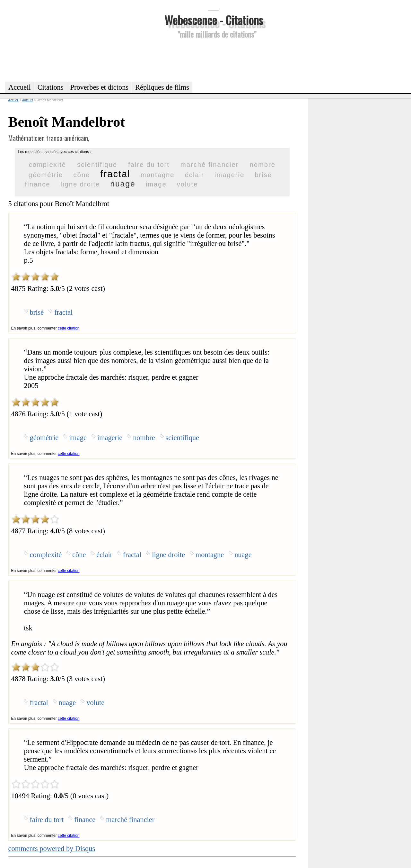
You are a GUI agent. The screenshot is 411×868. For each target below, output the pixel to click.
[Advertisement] (214, 59)
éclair (195, 175)
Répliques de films (162, 87)
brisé (263, 175)
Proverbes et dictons (100, 87)
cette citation (69, 328)
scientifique (97, 165)
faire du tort (149, 165)
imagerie (229, 175)
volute (188, 184)
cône (82, 175)
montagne (158, 175)
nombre (263, 165)
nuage (123, 184)
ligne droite (80, 184)
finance (38, 184)
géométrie (46, 175)
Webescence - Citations (214, 20)
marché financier (210, 165)
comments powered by (52, 849)
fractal (115, 174)
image (156, 184)
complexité (48, 165)
